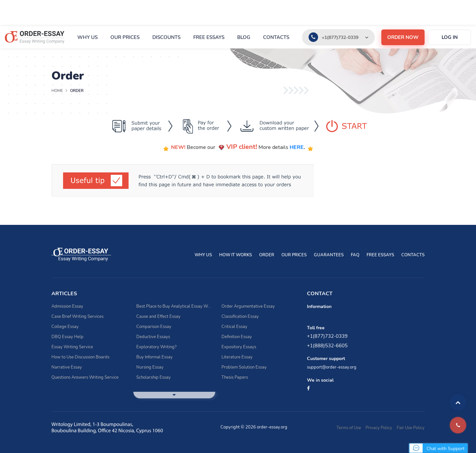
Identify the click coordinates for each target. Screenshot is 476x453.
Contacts (276, 37)
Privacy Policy (379, 428)
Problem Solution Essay (244, 367)
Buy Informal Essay (154, 357)
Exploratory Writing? (156, 347)
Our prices (125, 37)
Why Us (87, 37)
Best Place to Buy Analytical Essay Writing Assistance (174, 306)
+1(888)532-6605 (327, 346)
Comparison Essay (154, 327)
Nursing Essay (150, 367)
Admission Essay (67, 306)
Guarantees (329, 255)
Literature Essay (237, 357)
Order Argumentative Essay (248, 306)
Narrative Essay (67, 367)
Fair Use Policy (411, 428)
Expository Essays (239, 347)
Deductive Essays (153, 337)
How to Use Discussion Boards (80, 357)
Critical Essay (234, 327)
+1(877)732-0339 (340, 37)
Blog (244, 37)
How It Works (236, 255)
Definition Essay (237, 337)
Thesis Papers (235, 377)
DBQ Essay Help (67, 337)
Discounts (166, 37)
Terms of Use (349, 428)
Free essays (209, 37)
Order (267, 255)
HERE (297, 147)
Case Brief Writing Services (77, 317)
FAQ (355, 255)
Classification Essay (240, 317)
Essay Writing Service (72, 347)
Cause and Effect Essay (158, 317)
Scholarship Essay (153, 377)
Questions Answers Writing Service (85, 377)
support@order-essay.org (332, 367)
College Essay (65, 327)
